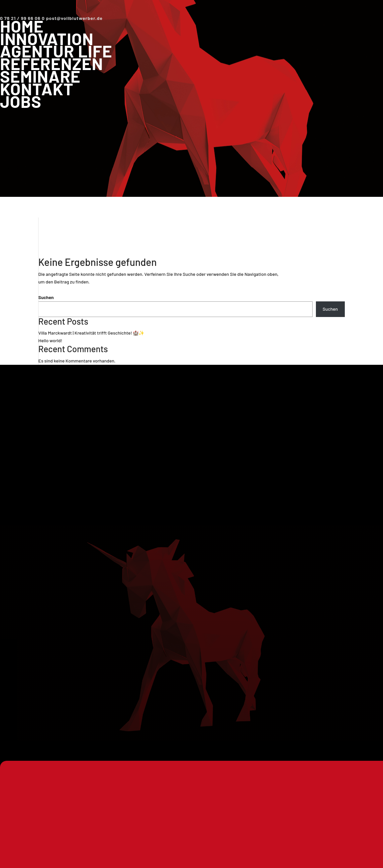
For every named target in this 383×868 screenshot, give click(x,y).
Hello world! (50, 340)
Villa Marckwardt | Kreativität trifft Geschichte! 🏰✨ (91, 333)
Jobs (21, 101)
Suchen (46, 297)
